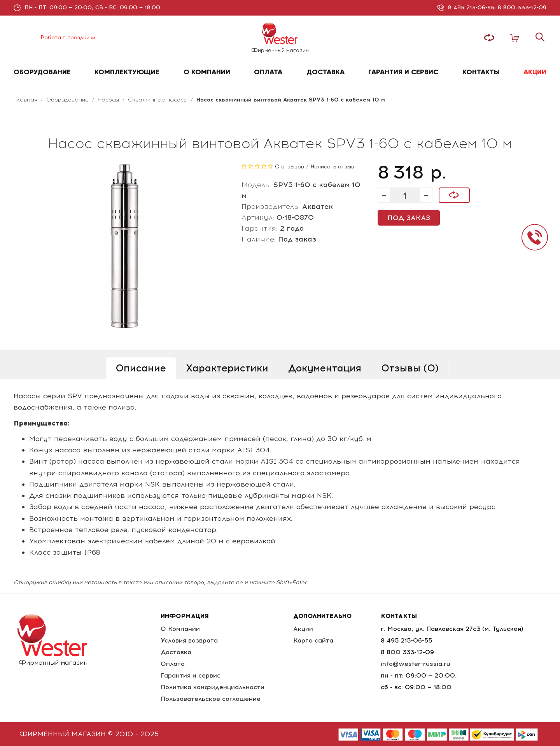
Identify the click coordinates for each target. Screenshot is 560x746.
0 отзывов (290, 167)
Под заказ (409, 218)
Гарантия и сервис (191, 675)
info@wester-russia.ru (416, 664)
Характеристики (227, 368)
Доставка (176, 652)
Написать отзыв (332, 167)
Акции (303, 629)
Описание (141, 368)
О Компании (180, 629)
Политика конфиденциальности (213, 687)
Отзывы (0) (410, 368)
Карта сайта (313, 640)
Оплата (173, 664)
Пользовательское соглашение (211, 699)
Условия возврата (189, 640)
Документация (325, 368)
